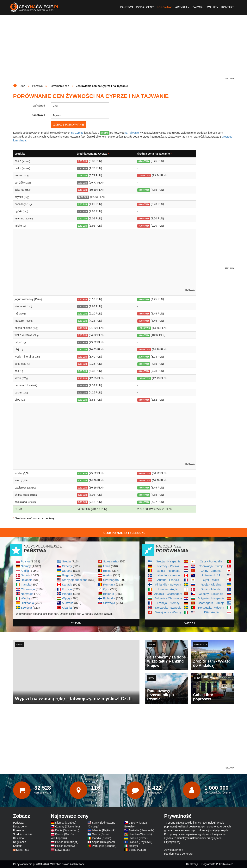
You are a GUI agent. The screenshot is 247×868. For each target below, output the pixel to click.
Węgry (66, 598)
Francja (67, 589)
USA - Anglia (211, 612)
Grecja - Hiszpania (168, 561)
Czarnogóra (111, 580)
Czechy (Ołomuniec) (68, 826)
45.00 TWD (144, 161)
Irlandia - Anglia (168, 589)
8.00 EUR (83, 335)
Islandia (67, 594)
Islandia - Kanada (168, 575)
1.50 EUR (83, 161)
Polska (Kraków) (65, 846)
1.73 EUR (83, 385)
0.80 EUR (83, 357)
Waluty (213, 7)
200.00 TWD (144, 350)
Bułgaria (67, 575)
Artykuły (182, 7)
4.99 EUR (83, 328)
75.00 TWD (144, 226)
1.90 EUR (83, 219)
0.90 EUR (83, 400)
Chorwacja (28, 589)
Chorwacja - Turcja (211, 566)
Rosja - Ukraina (211, 584)
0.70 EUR (83, 211)
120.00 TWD (144, 328)
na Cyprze (77, 133)
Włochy (26, 598)
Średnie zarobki (23, 834)
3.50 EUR (83, 481)
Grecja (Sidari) (101, 834)
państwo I (39, 106)
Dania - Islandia (211, 589)
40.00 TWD (144, 190)
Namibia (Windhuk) (140, 834)
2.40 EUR (83, 190)
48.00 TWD (144, 400)
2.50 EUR (83, 350)
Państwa (127, 7)
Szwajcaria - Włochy (168, 612)
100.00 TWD (144, 378)
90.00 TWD (144, 335)
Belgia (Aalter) (137, 850)
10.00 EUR (83, 197)
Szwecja (26, 608)
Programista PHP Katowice (217, 864)
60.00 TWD (144, 371)
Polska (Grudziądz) (67, 842)
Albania (67, 608)
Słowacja (109, 603)
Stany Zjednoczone (75, 580)
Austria (108, 575)
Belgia (107, 571)
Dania (25, 575)
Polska (25, 561)
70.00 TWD (144, 314)
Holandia (27, 580)
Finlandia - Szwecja (168, 584)
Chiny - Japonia (211, 571)
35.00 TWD (144, 299)
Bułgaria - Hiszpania (211, 598)
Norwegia (27, 594)
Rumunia (109, 584)
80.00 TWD (144, 204)
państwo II (38, 115)
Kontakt (228, 7)
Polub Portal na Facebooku (123, 533)
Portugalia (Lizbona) (104, 846)
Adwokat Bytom (174, 850)
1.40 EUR (83, 226)
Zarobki (198, 7)
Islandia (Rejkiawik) (104, 830)
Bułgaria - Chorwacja (168, 598)
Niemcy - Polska (168, 566)
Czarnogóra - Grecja (211, 603)
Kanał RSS (23, 850)
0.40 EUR (83, 168)
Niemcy (26, 566)
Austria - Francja (168, 580)
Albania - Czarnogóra (168, 594)
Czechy (67, 566)
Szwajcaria (110, 561)
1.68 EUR (83, 502)
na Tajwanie (132, 133)
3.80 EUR (83, 488)
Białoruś (108, 594)
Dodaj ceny (145, 7)
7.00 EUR (83, 183)
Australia (68, 603)
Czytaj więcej (172, 842)
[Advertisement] (124, 50)
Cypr (106, 589)
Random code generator (179, 854)
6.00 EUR (83, 342)
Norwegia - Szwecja (168, 608)
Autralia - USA (211, 575)
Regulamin (20, 842)
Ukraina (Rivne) (138, 838)
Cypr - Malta (211, 580)
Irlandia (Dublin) (102, 838)
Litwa (107, 566)
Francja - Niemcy (168, 603)
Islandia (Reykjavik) (140, 842)
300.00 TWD (144, 481)
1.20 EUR (83, 299)
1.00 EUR (83, 204)
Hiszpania (27, 603)
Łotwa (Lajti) (63, 850)
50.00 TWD (144, 502)
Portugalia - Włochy (211, 608)
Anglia (25, 571)
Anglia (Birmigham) (103, 842)
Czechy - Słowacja (211, 594)
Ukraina (67, 571)
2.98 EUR (83, 378)
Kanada (67, 584)
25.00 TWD (144, 357)
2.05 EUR (83, 176)
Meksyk (133, 846)
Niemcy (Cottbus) (66, 823)
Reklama (19, 838)
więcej (76, 623)
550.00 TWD (144, 473)
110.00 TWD (144, 176)
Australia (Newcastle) (141, 830)
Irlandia (26, 584)
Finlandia (109, 598)
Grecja (66, 561)
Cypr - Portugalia (211, 561)
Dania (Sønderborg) (67, 830)
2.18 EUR (83, 364)
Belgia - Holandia (168, 571)
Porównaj (165, 7)
